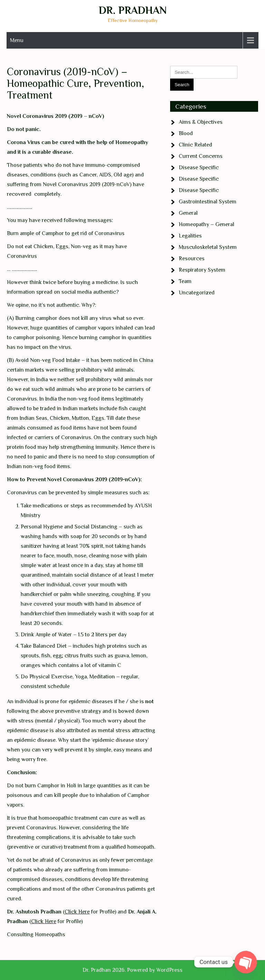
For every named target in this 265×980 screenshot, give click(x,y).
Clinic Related (195, 145)
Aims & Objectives (201, 122)
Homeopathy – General (207, 224)
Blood (186, 133)
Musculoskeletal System (208, 247)
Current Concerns (201, 156)
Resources (192, 259)
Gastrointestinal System (208, 202)
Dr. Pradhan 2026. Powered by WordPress (132, 970)
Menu (17, 40)
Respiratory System (202, 270)
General (188, 213)
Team (185, 281)
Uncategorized (197, 293)
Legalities (190, 236)
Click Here (77, 912)
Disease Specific (199, 168)
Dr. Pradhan (133, 10)
